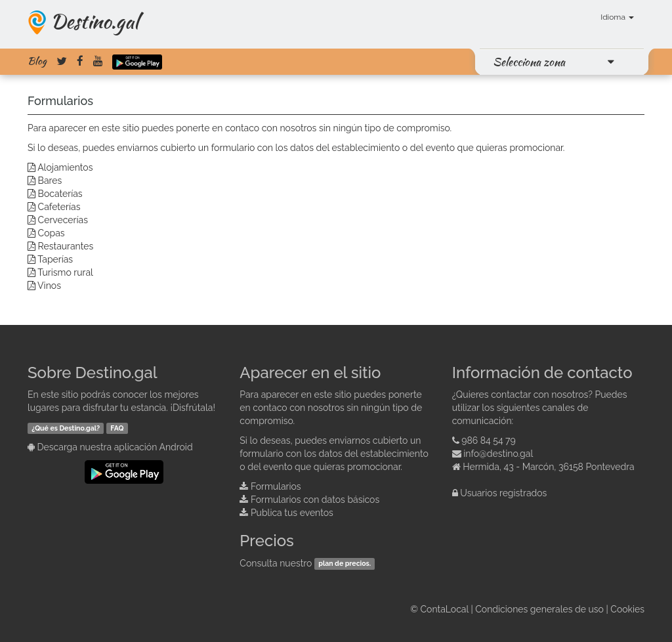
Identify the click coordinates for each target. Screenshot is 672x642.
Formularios (276, 486)
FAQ (117, 428)
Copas (52, 233)
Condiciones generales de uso (539, 609)
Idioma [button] (617, 17)
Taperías (55, 259)
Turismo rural (65, 272)
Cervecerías (63, 220)
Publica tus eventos (292, 513)
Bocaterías (60, 194)
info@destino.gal (498, 454)
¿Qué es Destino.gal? (66, 428)
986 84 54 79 (489, 440)
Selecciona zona (529, 62)
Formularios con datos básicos (315, 500)
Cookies (627, 609)
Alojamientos (65, 167)
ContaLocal (444, 609)
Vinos (49, 286)
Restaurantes (66, 246)
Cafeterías (59, 207)
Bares (50, 181)
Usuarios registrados (503, 493)
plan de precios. (345, 564)
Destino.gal (94, 21)
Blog (37, 61)
